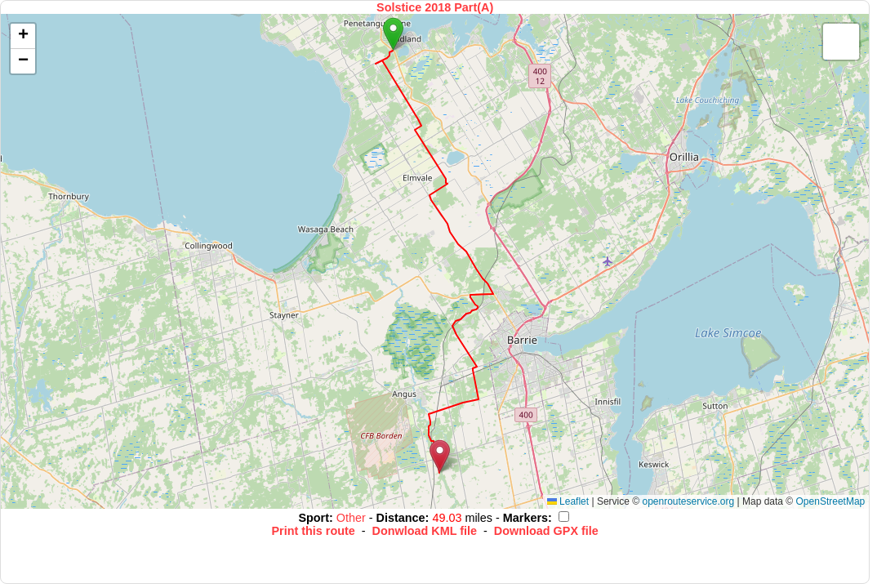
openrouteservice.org (688, 501)
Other (353, 518)
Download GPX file (546, 531)
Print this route (313, 531)
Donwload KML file (425, 531)
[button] (393, 34)
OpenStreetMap (831, 501)
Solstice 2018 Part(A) (435, 7)
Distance (401, 518)
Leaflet (568, 501)
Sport (314, 518)
